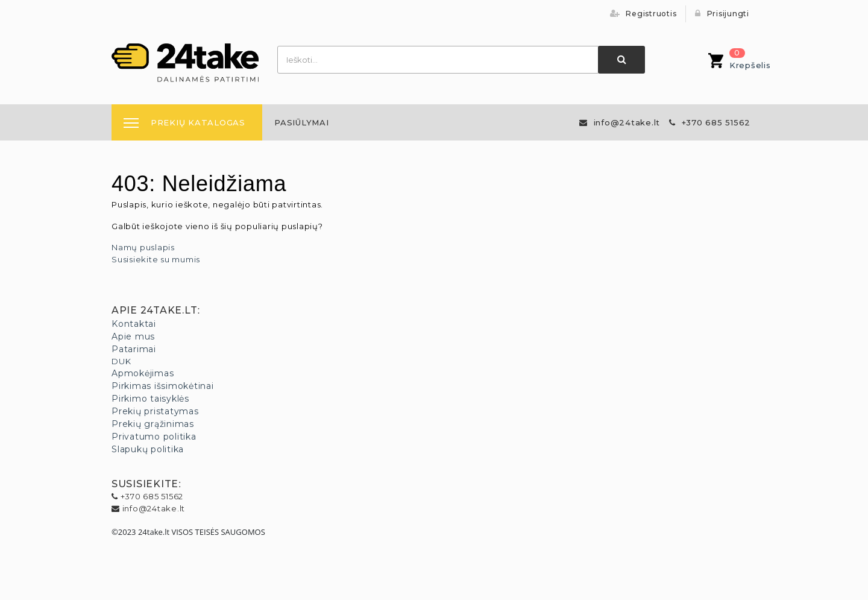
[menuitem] (302, 122)
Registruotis (643, 14)
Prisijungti (722, 14)
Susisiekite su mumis (156, 259)
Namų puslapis (143, 247)
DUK (121, 361)
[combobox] (438, 60)
